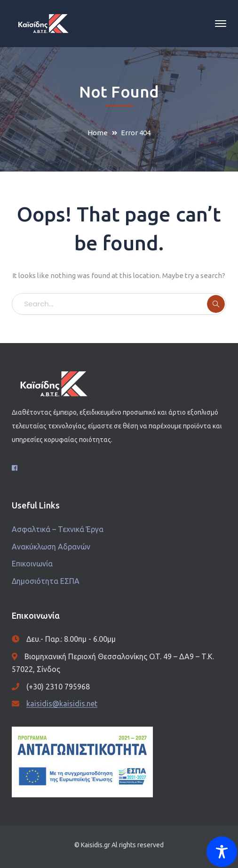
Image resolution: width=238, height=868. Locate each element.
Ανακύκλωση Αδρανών (51, 547)
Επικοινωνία (32, 564)
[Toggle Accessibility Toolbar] (222, 852)
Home (98, 133)
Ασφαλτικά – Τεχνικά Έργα (58, 529)
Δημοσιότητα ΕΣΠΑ (46, 581)
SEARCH (216, 304)
